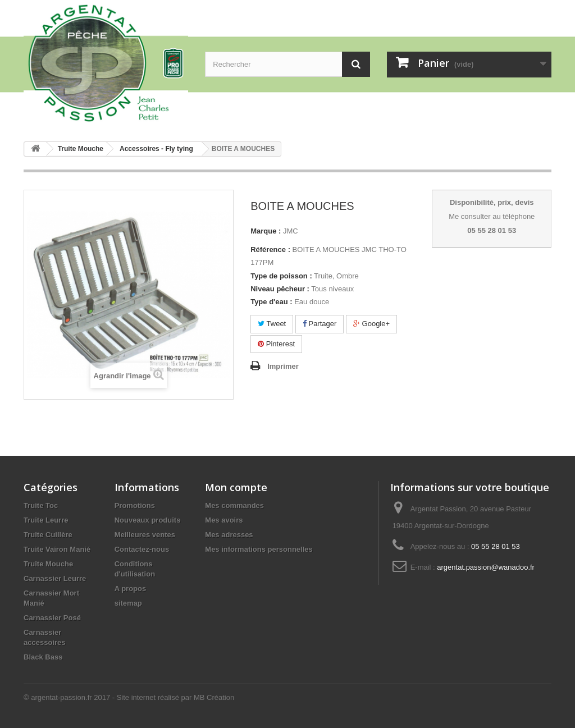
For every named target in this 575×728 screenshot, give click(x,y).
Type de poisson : (281, 276)
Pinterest (276, 344)
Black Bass (43, 657)
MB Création (214, 697)
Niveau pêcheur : (280, 289)
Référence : (270, 249)
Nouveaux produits (148, 520)
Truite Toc (41, 505)
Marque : (266, 231)
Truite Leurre (46, 520)
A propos (131, 589)
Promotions (135, 505)
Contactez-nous (142, 549)
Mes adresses (229, 535)
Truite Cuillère (48, 535)
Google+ (371, 324)
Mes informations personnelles (259, 549)
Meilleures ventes (145, 535)
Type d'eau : (271, 302)
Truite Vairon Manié (57, 549)
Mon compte (236, 487)
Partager (320, 324)
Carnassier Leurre (55, 578)
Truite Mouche (48, 564)
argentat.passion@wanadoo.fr (486, 567)
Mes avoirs (224, 520)
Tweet (272, 324)
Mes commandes (234, 505)
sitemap (128, 603)
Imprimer (283, 366)
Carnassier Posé (52, 618)
